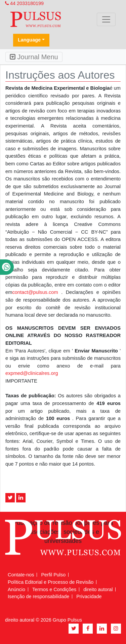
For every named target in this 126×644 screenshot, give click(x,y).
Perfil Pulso (53, 575)
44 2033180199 (24, 3)
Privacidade (89, 596)
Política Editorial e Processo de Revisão (51, 582)
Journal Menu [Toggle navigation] (34, 57)
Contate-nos (21, 575)
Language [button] (29, 40)
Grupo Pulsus (67, 620)
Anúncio (16, 589)
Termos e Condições (54, 589)
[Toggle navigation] (106, 19)
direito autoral (98, 589)
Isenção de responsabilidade (38, 596)
